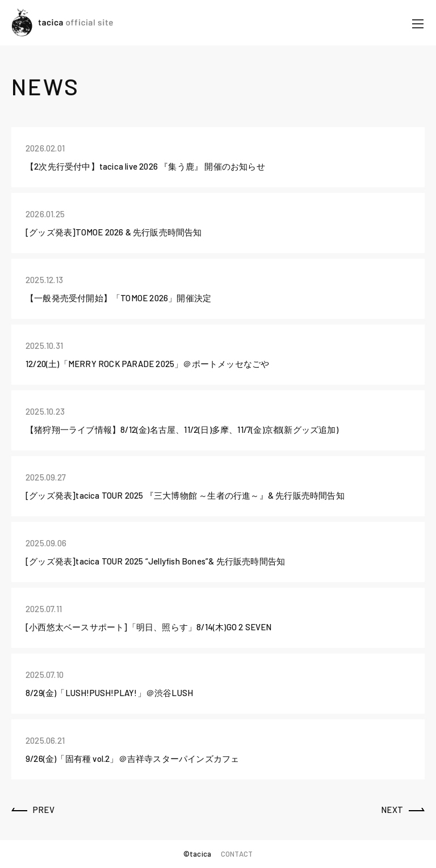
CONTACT (237, 854)
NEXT (392, 810)
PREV (44, 810)
